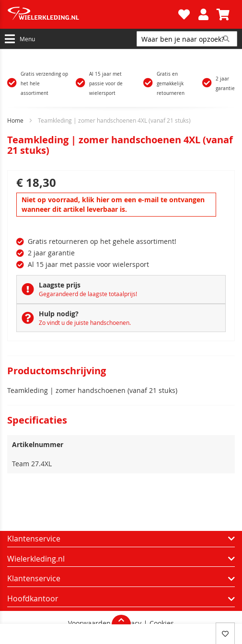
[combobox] (187, 39)
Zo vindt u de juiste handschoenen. (85, 322)
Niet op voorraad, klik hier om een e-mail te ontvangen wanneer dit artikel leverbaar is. (113, 204)
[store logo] (92, 14)
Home (15, 120)
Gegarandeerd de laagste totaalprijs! (88, 294)
